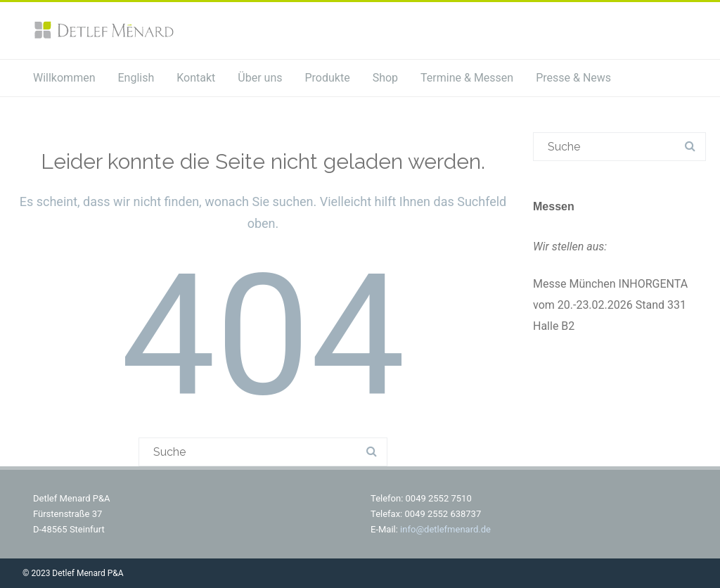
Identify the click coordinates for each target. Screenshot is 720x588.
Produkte (327, 78)
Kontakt (196, 78)
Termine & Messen (467, 78)
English (136, 78)
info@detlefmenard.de (445, 529)
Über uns (260, 78)
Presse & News (573, 78)
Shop (385, 78)
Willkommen (64, 78)
